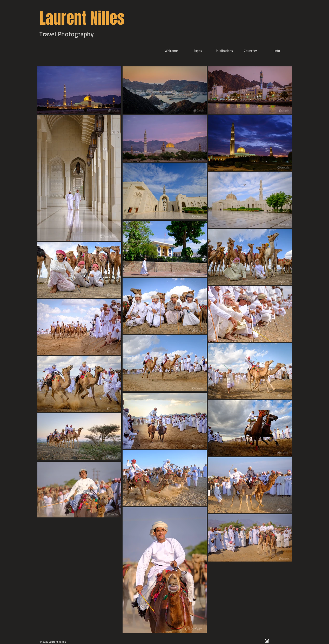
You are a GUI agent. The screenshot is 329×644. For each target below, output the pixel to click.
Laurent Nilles (82, 18)
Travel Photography (67, 34)
